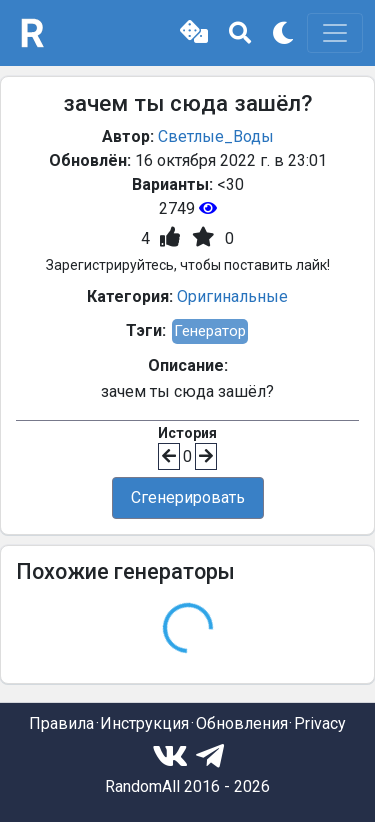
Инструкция (144, 723)
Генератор (210, 331)
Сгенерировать (188, 497)
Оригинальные (232, 296)
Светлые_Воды (216, 136)
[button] (194, 33)
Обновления (242, 723)
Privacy (320, 723)
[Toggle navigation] (335, 33)
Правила (61, 723)
